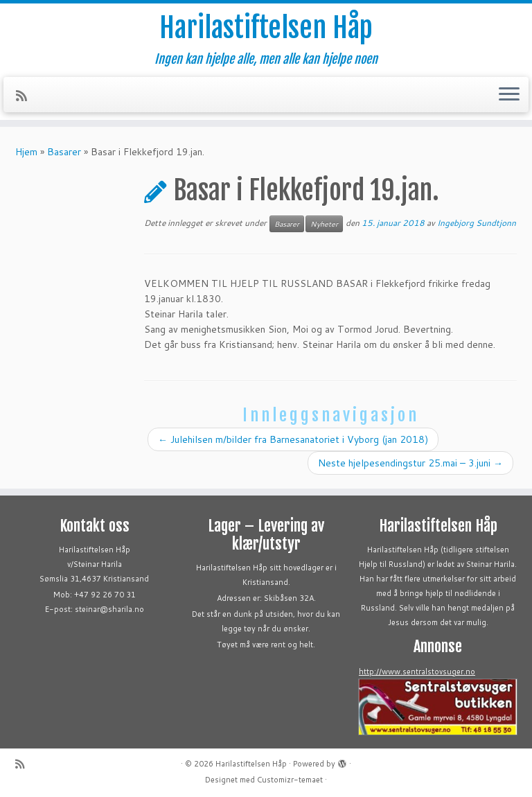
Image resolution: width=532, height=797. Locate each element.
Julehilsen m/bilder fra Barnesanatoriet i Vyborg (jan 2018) (293, 439)
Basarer (64, 152)
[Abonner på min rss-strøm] (26, 96)
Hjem (26, 152)
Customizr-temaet (290, 780)
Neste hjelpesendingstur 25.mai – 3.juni (410, 463)
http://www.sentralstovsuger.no (417, 672)
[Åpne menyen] (509, 95)
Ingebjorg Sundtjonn (477, 223)
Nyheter (324, 224)
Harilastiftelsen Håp (266, 28)
